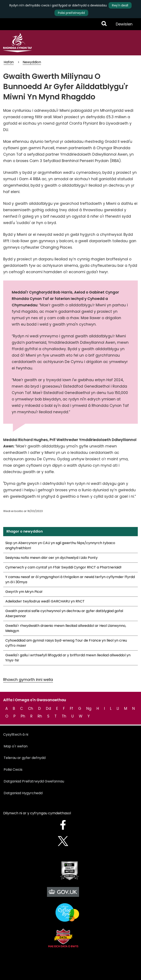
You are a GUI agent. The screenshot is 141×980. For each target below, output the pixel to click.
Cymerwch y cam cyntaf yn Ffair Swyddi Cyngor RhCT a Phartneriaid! (63, 567)
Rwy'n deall (120, 5)
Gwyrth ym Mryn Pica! (24, 592)
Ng (89, 708)
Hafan (9, 62)
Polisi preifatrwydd (71, 13)
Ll (118, 708)
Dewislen (124, 26)
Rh (40, 716)
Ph (23, 716)
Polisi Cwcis (13, 770)
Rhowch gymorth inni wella (28, 680)
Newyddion (32, 62)
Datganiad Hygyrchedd (23, 793)
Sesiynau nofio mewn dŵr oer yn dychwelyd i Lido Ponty (51, 558)
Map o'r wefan (16, 746)
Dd (48, 708)
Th (64, 716)
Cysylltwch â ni (16, 734)
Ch (31, 708)
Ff (71, 708)
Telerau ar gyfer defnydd (25, 758)
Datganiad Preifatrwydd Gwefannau (34, 781)
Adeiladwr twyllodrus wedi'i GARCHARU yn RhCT (45, 601)
